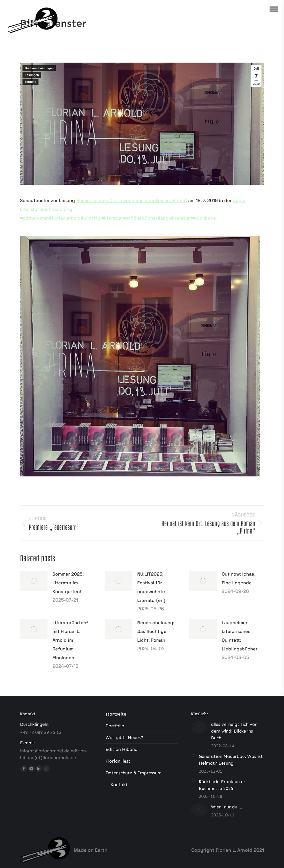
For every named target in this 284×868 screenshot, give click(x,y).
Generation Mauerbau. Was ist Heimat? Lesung (231, 760)
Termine (30, 82)
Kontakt (119, 785)
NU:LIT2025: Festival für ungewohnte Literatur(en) (151, 587)
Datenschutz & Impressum (133, 773)
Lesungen (32, 75)
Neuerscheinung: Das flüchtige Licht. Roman (156, 631)
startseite (116, 714)
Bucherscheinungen (39, 68)
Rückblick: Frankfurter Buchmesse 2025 (222, 785)
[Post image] (34, 581)
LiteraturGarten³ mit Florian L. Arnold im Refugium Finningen (70, 640)
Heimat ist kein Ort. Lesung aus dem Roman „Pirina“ (132, 200)
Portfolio (115, 726)
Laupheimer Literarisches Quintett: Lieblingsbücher (240, 636)
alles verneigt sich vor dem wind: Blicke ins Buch (234, 731)
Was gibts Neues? (124, 738)
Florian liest (118, 761)
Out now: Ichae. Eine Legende (238, 578)
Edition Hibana (121, 749)
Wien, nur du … (227, 807)
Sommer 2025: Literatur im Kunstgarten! (68, 583)
